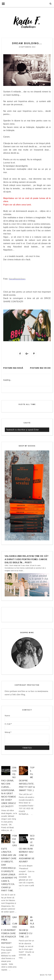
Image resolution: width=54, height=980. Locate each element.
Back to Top (46, 975)
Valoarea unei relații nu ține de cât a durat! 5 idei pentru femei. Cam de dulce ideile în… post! (27, 559)
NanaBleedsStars (17, 279)
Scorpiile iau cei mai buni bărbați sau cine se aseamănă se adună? (27, 849)
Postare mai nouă (13, 368)
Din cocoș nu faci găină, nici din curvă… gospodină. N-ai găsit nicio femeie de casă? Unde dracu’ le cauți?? (9, 787)
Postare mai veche (40, 368)
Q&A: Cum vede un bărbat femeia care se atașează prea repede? (9, 930)
